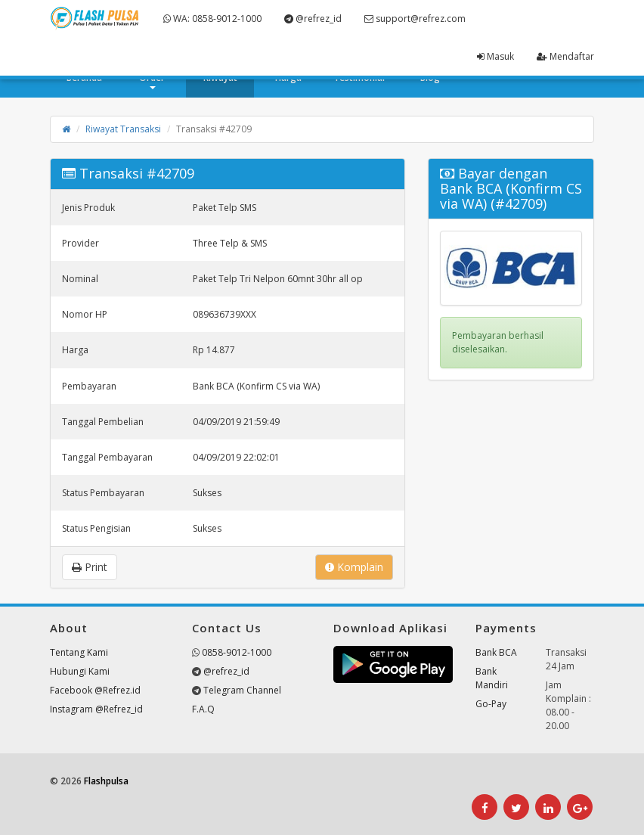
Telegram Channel (242, 690)
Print (90, 567)
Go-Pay (491, 704)
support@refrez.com (415, 19)
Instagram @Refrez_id (96, 709)
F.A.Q (203, 709)
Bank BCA (496, 652)
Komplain (354, 567)
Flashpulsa (106, 781)
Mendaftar (565, 56)
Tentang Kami (79, 652)
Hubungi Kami (80, 671)
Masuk (495, 56)
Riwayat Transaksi (123, 129)
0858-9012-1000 (237, 652)
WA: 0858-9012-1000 (212, 19)
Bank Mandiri (492, 678)
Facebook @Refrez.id (95, 690)
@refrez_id (313, 19)
